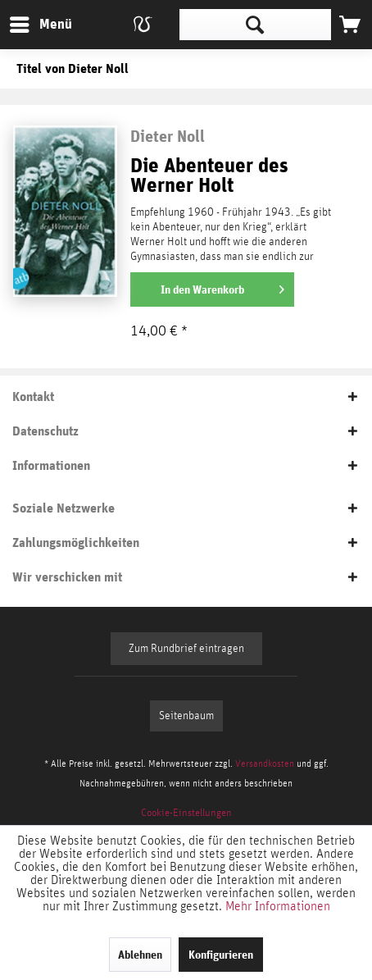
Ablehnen (140, 955)
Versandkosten (265, 763)
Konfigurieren (221, 955)
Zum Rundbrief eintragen (186, 649)
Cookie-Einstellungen (186, 813)
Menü (29, 22)
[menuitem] (40, 25)
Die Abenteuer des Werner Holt (209, 176)
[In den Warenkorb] (212, 289)
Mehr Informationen (278, 906)
